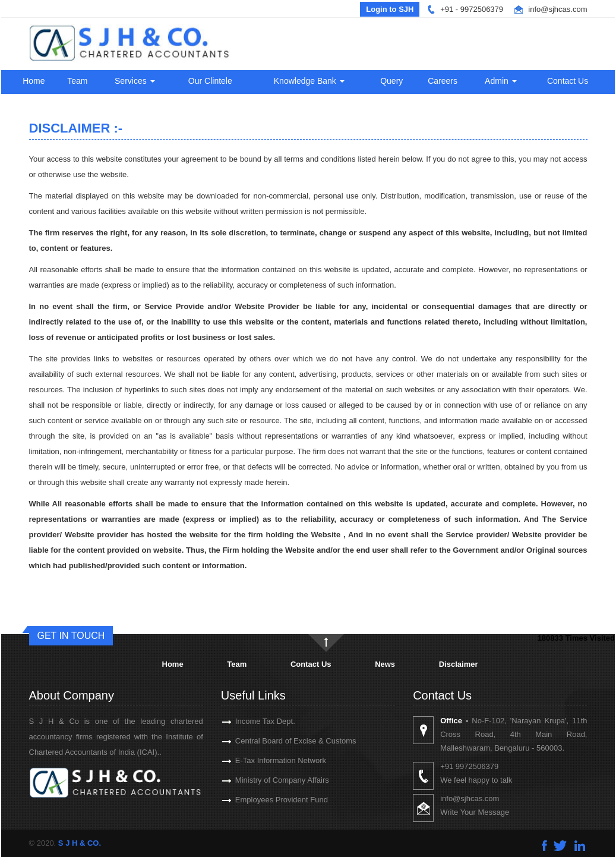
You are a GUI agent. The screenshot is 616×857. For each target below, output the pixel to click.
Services (135, 81)
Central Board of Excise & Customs (279, 741)
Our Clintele (210, 81)
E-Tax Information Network (263, 760)
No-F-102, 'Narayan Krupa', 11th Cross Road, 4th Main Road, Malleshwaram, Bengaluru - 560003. (531, 734)
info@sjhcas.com (557, 9)
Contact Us (568, 81)
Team (77, 81)
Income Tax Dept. (248, 721)
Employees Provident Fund (264, 800)
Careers (443, 81)
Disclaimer (459, 664)
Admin (501, 81)
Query (391, 81)
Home (34, 81)
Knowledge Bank (309, 81)
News (385, 664)
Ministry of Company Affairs (265, 780)
